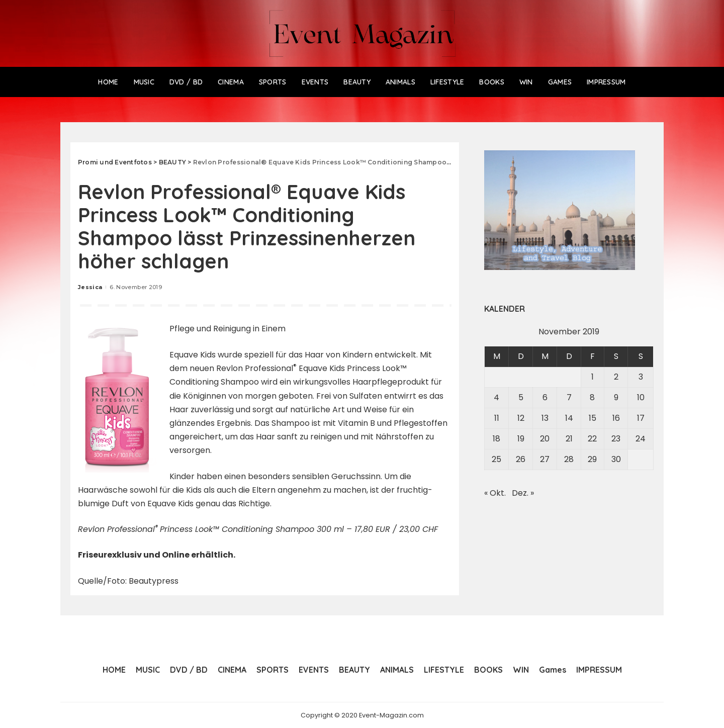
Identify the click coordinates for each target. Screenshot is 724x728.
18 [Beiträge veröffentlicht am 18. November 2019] (496, 439)
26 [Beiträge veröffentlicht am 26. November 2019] (521, 459)
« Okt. (495, 493)
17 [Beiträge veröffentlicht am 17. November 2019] (641, 418)
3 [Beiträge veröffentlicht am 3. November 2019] (641, 377)
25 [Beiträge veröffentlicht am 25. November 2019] (496, 459)
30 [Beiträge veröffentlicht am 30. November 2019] (616, 459)
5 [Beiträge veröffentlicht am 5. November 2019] (521, 397)
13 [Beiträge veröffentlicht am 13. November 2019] (545, 418)
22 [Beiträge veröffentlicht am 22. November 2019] (592, 439)
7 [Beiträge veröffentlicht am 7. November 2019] (569, 397)
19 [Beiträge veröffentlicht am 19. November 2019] (521, 439)
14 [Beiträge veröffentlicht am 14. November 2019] (569, 418)
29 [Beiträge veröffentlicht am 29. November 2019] (592, 459)
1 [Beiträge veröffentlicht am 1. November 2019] (593, 377)
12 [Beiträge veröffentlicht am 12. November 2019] (521, 418)
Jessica (90, 287)
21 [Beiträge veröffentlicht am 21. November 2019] (569, 439)
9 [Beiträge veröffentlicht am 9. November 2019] (616, 397)
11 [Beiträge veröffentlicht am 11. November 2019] (497, 418)
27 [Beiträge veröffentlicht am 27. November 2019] (545, 459)
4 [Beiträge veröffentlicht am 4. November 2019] (496, 397)
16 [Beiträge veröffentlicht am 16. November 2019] (616, 418)
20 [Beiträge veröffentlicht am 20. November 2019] (545, 439)
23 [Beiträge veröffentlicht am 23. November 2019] (616, 439)
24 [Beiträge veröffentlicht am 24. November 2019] (641, 439)
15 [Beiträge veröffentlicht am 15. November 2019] (593, 418)
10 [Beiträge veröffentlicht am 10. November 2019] (641, 397)
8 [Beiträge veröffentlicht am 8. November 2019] (592, 397)
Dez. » (523, 493)
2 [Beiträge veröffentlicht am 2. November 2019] (616, 377)
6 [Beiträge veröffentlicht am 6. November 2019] (545, 397)
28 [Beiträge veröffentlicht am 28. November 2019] (569, 459)
